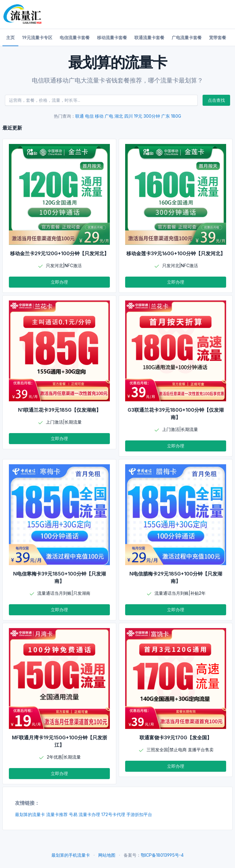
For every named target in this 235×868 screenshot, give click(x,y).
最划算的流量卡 (30, 814)
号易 (73, 814)
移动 (99, 116)
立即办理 (59, 282)
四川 (129, 116)
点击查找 (216, 100)
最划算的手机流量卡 (71, 855)
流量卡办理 (89, 814)
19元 (138, 116)
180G (176, 116)
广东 (166, 116)
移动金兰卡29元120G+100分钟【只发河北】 (60, 253)
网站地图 (107, 855)
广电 (109, 116)
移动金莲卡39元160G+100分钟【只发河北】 (176, 253)
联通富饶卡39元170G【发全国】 (176, 737)
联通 (80, 116)
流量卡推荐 (57, 814)
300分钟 (152, 116)
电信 (89, 116)
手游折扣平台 (139, 814)
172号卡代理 (113, 814)
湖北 (119, 116)
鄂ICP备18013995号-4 (162, 855)
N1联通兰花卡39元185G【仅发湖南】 (60, 410)
